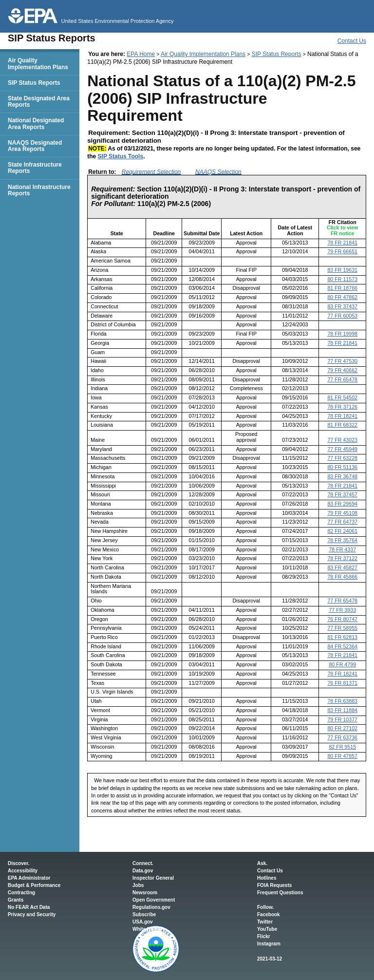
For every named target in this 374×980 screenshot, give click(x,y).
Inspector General (153, 878)
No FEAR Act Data (29, 907)
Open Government (154, 900)
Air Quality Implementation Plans (203, 54)
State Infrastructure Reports (35, 168)
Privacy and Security (32, 914)
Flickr (264, 936)
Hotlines (267, 878)
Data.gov (143, 871)
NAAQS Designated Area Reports (35, 146)
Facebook (269, 914)
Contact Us (352, 41)
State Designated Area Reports (39, 102)
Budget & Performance (34, 885)
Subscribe (144, 914)
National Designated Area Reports (36, 123)
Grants (16, 900)
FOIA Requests (274, 885)
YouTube (267, 929)
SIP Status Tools (121, 156)
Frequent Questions (280, 893)
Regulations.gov (151, 907)
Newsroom (145, 893)
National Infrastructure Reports (39, 190)
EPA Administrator (29, 878)
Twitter (265, 922)
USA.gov (143, 922)
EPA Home (141, 54)
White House (147, 929)
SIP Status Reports (277, 54)
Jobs (138, 885)
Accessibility (23, 871)
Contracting (21, 893)
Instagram (269, 944)
